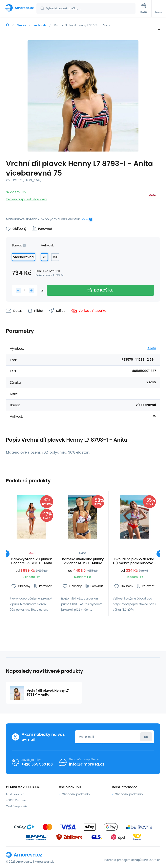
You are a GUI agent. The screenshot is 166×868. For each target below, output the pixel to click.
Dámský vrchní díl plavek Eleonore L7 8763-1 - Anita (31, 561)
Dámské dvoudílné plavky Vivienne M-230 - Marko (83, 561)
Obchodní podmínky (76, 794)
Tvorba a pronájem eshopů (123, 860)
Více (85, 219)
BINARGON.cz (151, 860)
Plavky (21, 25)
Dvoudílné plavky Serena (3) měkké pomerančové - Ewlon (134, 561)
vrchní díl (40, 25)
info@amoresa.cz (87, 764)
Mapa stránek (44, 862)
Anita (152, 348)
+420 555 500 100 (37, 764)
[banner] (18, 8)
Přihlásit (146, 737)
